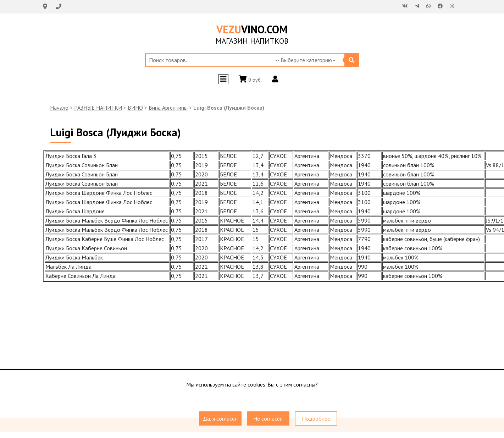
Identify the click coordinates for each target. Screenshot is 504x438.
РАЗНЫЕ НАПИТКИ (98, 108)
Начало (59, 108)
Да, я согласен (220, 418)
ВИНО (135, 108)
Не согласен (268, 418)
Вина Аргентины (168, 108)
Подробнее (316, 418)
